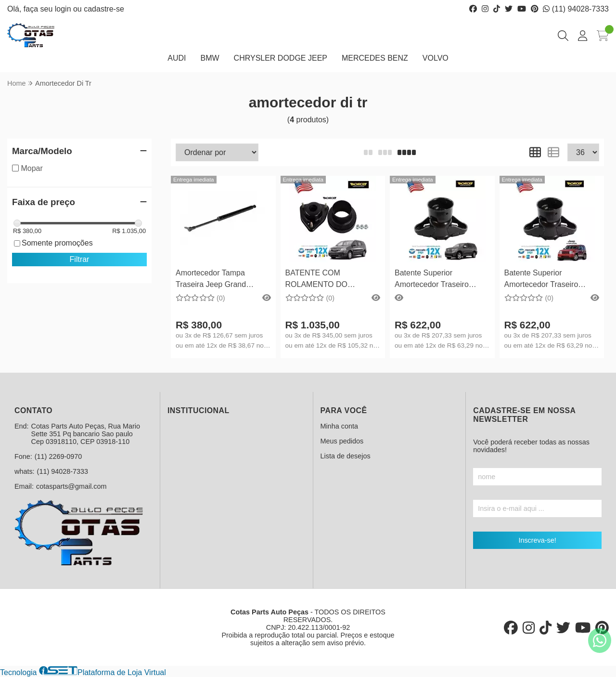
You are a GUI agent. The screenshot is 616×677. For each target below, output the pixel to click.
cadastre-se (104, 9)
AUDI (177, 58)
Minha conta (339, 426)
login (64, 9)
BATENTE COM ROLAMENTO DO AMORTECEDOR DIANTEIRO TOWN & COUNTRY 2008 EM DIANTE (323, 280)
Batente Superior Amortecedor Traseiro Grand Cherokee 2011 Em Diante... (549, 280)
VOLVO (436, 58)
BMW (210, 58)
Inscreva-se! (537, 540)
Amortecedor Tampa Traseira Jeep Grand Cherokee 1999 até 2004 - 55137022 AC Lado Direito (221, 280)
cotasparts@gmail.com (71, 486)
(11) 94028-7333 (576, 9)
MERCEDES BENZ (375, 58)
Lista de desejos (346, 456)
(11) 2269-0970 (58, 456)
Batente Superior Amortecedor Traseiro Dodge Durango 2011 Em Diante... (438, 280)
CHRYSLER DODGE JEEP (281, 58)
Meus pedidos (342, 441)
